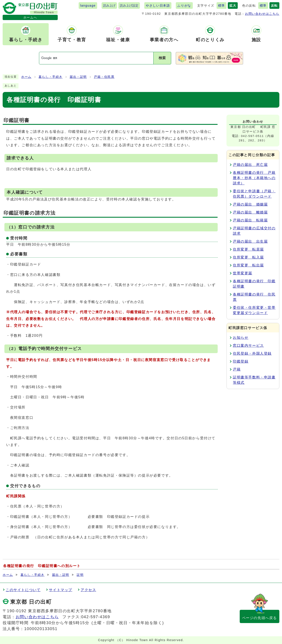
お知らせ (241, 338)
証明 (80, 575)
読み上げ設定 (129, 6)
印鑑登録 (241, 361)
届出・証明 (78, 77)
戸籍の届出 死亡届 (250, 165)
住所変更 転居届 (248, 249)
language (88, 6)
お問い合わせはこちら (262, 14)
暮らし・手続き (51, 77)
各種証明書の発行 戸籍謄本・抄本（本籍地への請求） (254, 178)
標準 (222, 6)
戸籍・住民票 (104, 77)
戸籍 (237, 369)
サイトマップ (61, 590)
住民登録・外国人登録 (252, 353)
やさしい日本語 (158, 6)
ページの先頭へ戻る (260, 618)
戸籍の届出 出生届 (250, 241)
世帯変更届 (243, 273)
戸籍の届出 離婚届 (250, 212)
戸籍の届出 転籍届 (250, 220)
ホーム (26, 77)
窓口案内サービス (248, 345)
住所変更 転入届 (248, 257)
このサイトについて (23, 590)
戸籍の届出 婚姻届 (250, 204)
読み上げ (109, 6)
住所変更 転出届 (248, 265)
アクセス (88, 590)
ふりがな (184, 6)
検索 (162, 58)
